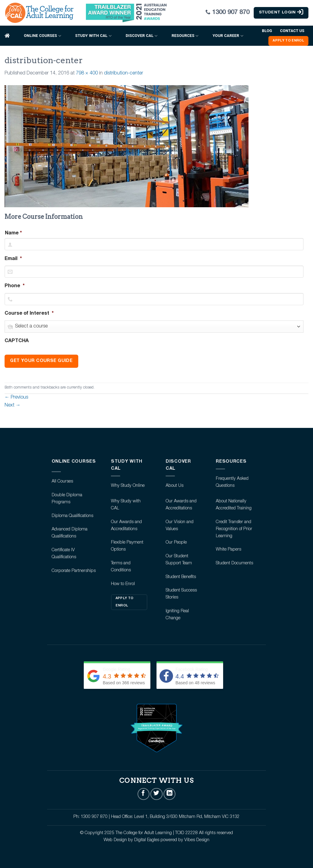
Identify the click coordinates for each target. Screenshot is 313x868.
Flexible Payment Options (127, 546)
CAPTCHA (17, 341)
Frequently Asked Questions (232, 482)
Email (13, 259)
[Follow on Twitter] (156, 794)
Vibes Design (197, 840)
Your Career (228, 36)
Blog (267, 31)
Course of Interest (29, 314)
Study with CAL (93, 36)
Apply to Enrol (125, 602)
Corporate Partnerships (74, 571)
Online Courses (42, 36)
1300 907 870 (231, 13)
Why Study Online (128, 486)
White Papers (228, 550)
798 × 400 (87, 74)
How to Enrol (123, 584)
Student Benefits (181, 577)
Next (13, 406)
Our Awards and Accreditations (126, 526)
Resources (185, 36)
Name (12, 233)
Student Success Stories (181, 594)
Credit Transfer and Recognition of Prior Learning (234, 529)
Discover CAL (142, 36)
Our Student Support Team (179, 560)
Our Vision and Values (180, 526)
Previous (16, 398)
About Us (175, 486)
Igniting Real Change (177, 615)
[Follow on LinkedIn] (169, 794)
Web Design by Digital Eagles (132, 840)
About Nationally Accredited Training (234, 505)
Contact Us (292, 31)
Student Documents (234, 563)
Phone (15, 286)
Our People (176, 543)
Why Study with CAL (126, 505)
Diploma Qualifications (72, 516)
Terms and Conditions (121, 567)
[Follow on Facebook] (144, 794)
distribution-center (123, 74)
